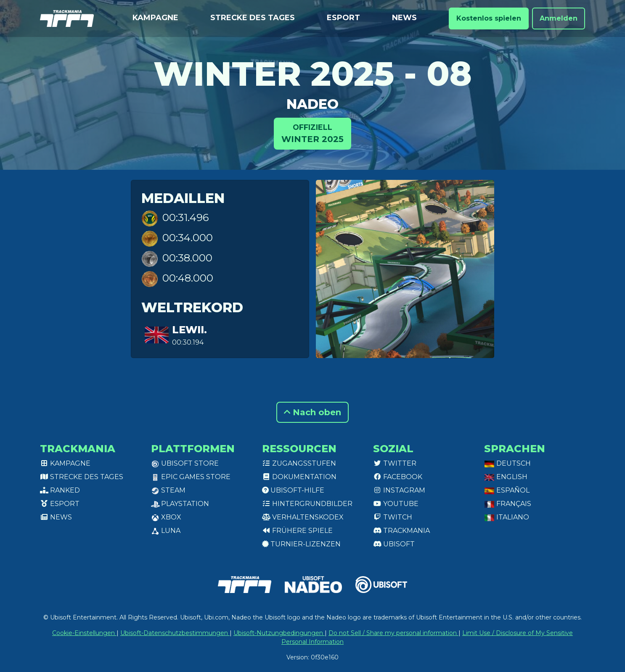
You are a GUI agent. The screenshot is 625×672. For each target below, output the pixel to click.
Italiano (507, 517)
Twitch (393, 517)
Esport (343, 18)
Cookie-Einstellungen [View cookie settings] (84, 633)
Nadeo (312, 104)
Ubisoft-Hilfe (293, 490)
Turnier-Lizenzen (301, 544)
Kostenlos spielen (489, 18)
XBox (166, 517)
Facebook (398, 477)
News (404, 18)
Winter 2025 (312, 133)
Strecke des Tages (253, 18)
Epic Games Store (191, 477)
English (506, 477)
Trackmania (401, 531)
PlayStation (180, 504)
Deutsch (507, 463)
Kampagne (155, 18)
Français (508, 504)
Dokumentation (299, 477)
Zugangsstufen (299, 463)
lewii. (189, 330)
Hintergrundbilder (307, 504)
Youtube (396, 504)
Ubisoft (394, 544)
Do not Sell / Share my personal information (393, 633)
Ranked (60, 490)
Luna (166, 531)
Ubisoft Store (185, 463)
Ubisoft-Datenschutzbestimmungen (175, 633)
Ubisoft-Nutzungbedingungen (279, 633)
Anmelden (559, 18)
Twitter (395, 463)
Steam (168, 490)
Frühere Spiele (297, 531)
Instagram (399, 490)
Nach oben (312, 412)
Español (507, 490)
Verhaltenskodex (303, 517)
